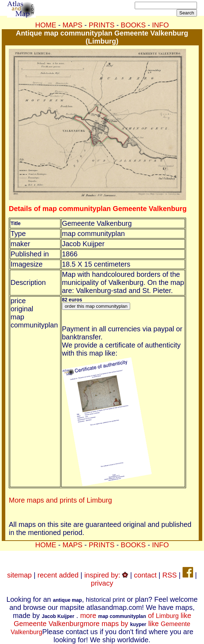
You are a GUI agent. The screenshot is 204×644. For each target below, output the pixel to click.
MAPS (73, 25)
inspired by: (106, 575)
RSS (170, 575)
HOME (46, 25)
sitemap (19, 575)
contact (145, 575)
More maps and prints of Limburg (60, 500)
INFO (160, 25)
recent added (58, 575)
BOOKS (133, 25)
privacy (102, 583)
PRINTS (101, 25)
